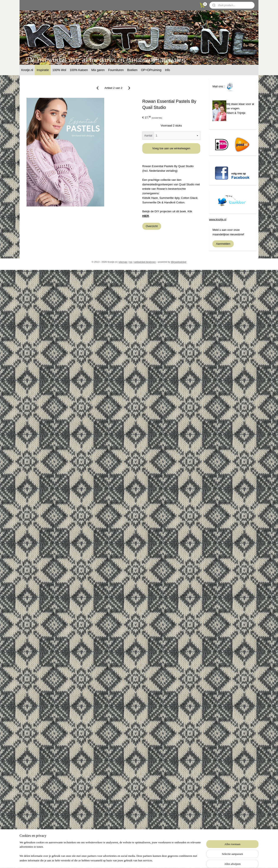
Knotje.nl (27, 70)
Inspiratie (43, 70)
